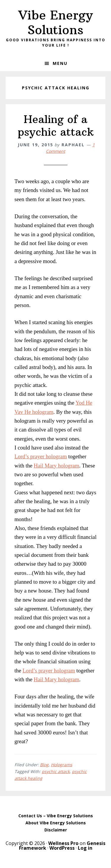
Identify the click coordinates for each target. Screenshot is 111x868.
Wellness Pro (63, 843)
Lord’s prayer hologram (41, 456)
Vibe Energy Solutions (55, 22)
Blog (44, 765)
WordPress (62, 848)
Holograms (62, 765)
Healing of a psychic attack (56, 126)
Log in (85, 848)
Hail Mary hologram (56, 466)
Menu (60, 63)
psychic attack (56, 771)
